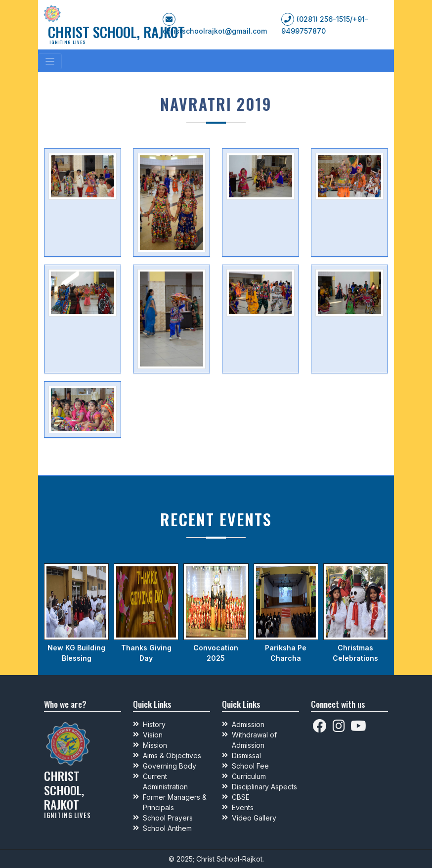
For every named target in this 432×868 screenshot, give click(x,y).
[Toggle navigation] (50, 61)
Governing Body (170, 766)
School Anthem (167, 828)
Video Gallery (254, 818)
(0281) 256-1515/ (324, 19)
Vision (153, 735)
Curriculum (249, 776)
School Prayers (168, 818)
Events (243, 807)
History (154, 724)
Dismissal (246, 755)
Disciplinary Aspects (264, 787)
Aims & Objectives (172, 755)
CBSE (241, 797)
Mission (155, 745)
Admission (248, 724)
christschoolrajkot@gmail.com (215, 31)
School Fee (250, 766)
